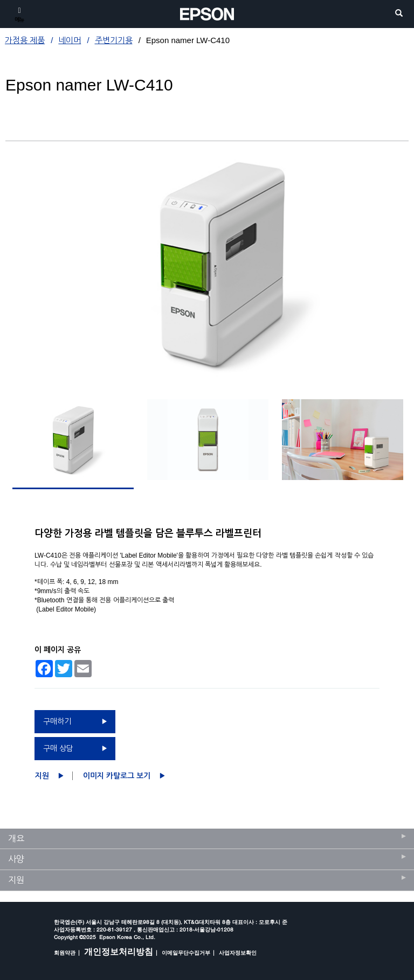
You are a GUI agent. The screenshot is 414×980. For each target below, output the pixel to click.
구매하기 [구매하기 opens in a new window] (57, 721)
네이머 (70, 40)
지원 (42, 776)
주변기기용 (114, 40)
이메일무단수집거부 (186, 953)
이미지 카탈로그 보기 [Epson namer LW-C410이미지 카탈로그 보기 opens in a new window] (117, 776)
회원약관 (65, 953)
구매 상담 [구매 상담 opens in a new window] (58, 748)
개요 (16, 839)
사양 (16, 859)
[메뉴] (19, 14)
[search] (399, 14)
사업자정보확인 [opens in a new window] (238, 953)
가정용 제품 (25, 40)
